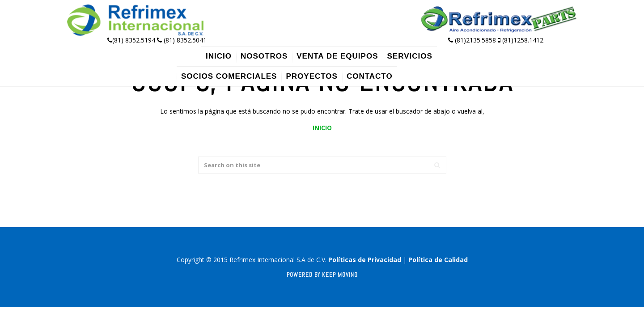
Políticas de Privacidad (365, 260)
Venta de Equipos (337, 56)
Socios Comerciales (229, 76)
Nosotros (264, 56)
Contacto (370, 76)
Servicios (410, 56)
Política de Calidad (438, 260)
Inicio (219, 56)
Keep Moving (340, 275)
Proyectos (311, 76)
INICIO (322, 128)
